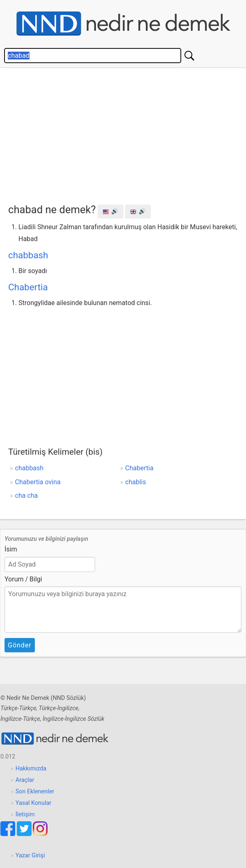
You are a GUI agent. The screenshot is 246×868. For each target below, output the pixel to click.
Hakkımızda (31, 769)
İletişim (25, 814)
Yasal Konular (33, 803)
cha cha (27, 496)
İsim (11, 549)
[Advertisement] (127, 134)
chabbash (28, 255)
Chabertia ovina (38, 482)
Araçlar (25, 780)
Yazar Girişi (30, 855)
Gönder (20, 645)
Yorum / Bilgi (23, 579)
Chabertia (28, 287)
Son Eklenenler (35, 792)
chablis (136, 482)
